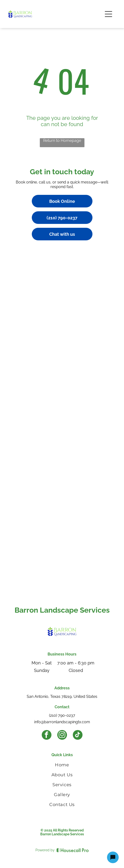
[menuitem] (62, 766)
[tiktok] (78, 735)
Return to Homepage (62, 141)
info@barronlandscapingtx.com (62, 722)
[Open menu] (108, 14)
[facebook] (47, 735)
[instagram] (62, 735)
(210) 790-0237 (62, 715)
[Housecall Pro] (73, 850)
